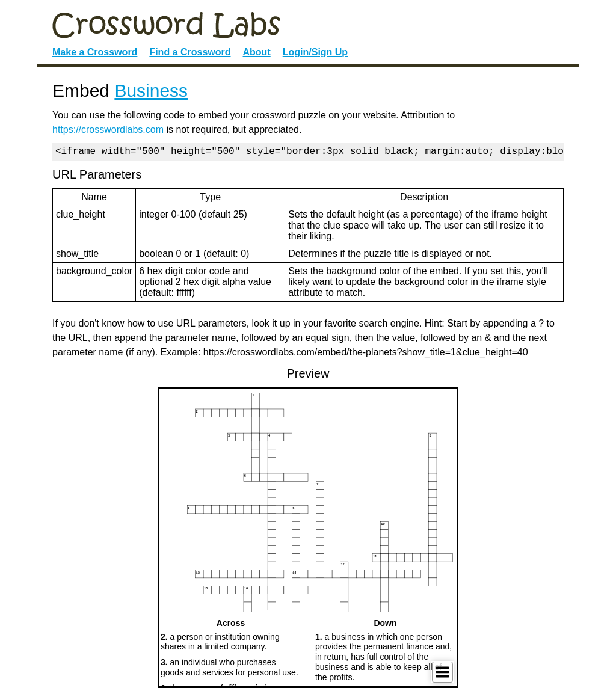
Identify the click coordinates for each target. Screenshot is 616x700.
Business (151, 91)
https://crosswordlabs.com (108, 130)
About (257, 52)
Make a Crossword (95, 52)
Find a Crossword (190, 52)
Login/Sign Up (315, 52)
